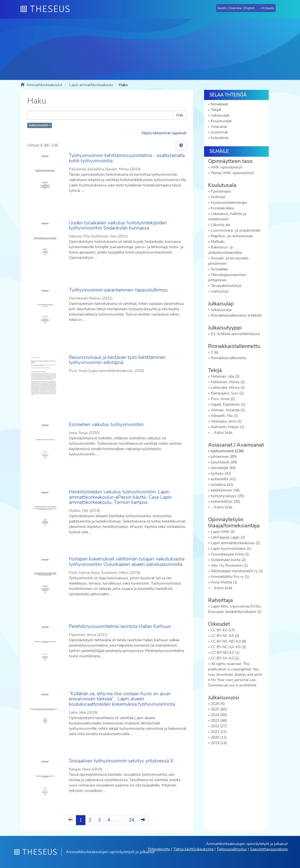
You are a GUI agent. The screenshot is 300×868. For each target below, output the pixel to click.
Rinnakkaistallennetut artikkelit (236, 315)
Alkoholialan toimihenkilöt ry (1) (237, 571)
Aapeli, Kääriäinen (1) (228, 404)
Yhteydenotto (159, 849)
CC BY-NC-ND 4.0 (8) (228, 641)
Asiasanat (219, 127)
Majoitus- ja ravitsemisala (232, 236)
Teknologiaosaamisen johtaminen (227, 277)
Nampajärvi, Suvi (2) (227, 393)
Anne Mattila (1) (224, 582)
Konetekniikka (222, 208)
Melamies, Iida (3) (225, 376)
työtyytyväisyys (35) (227, 496)
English (250, 8)
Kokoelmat (220, 138)
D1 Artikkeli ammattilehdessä (235, 334)
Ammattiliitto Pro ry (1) (230, 577)
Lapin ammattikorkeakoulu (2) (235, 543)
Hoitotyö (218, 197)
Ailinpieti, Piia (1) (224, 416)
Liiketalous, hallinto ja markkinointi (227, 216)
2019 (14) (219, 743)
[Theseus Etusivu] (47, 9)
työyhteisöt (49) (224, 462)
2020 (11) (219, 737)
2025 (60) (219, 709)
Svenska (235, 8)
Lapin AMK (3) (223, 532)
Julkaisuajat (220, 115)
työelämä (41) (222, 485)
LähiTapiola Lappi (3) (228, 537)
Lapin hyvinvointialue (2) (231, 549)
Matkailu (218, 242)
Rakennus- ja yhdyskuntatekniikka (225, 250)
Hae (180, 115)
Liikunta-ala (220, 225)
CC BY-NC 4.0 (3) (225, 636)
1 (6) (215, 352)
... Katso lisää (221, 433)
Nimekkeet (219, 104)
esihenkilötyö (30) (225, 502)
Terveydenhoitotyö (226, 286)
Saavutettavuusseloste (269, 849)
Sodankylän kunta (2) (228, 560)
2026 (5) (218, 704)
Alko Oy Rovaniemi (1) (229, 565)
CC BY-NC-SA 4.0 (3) (228, 647)
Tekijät (216, 110)
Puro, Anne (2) (223, 399)
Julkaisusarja (221, 310)
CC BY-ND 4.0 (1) (225, 653)
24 (131, 820)
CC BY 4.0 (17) (223, 630)
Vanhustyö (220, 291)
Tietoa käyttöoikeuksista (193, 849)
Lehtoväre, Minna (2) (228, 388)
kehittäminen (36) (225, 490)
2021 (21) (219, 732)
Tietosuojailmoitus (232, 849)
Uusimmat (219, 132)
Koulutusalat (221, 121)
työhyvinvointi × (40, 125)
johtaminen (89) (224, 457)
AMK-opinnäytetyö (227, 167)
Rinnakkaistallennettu (229, 358)
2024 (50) (219, 715)
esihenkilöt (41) (223, 479)
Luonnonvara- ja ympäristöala (235, 230)
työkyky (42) (221, 473)
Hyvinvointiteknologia (229, 203)
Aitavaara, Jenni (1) (226, 421)
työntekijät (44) (223, 468)
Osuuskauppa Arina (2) (230, 554)
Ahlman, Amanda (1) (228, 410)
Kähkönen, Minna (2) (228, 382)
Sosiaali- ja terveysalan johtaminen (228, 261)
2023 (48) (219, 721)
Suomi (222, 8)
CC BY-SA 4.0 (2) (225, 658)
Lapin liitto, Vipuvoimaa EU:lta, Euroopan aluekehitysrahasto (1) (235, 609)
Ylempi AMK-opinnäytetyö (233, 173)
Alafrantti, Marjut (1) (227, 427)
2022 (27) (219, 726)
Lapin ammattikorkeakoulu (91, 85)
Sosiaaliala (219, 269)
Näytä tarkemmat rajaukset (164, 133)
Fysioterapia (221, 191)
